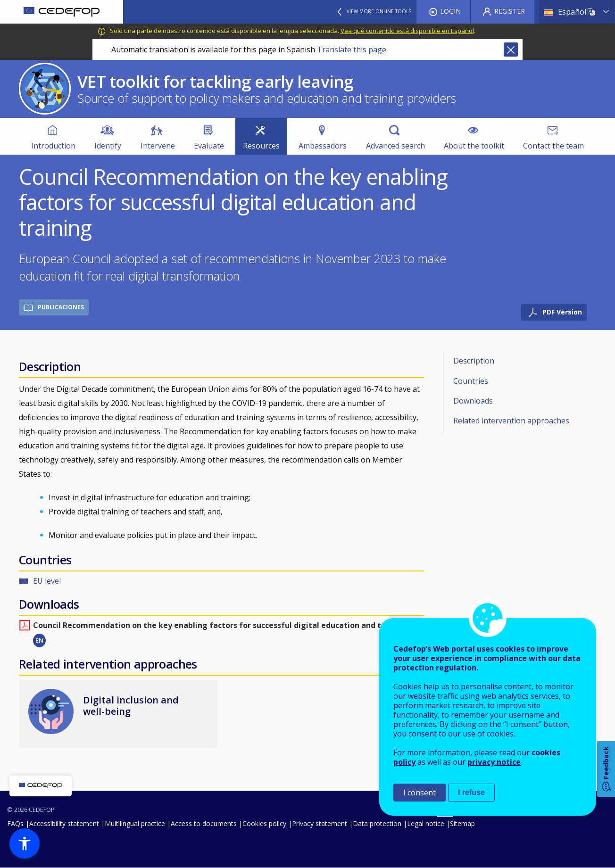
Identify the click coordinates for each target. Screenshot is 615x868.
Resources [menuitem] (261, 146)
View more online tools (379, 11)
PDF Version (562, 312)
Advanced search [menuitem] (395, 146)
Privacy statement (320, 823)
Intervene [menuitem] (158, 146)
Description (474, 361)
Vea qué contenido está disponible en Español (407, 31)
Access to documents (204, 823)
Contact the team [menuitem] (553, 146)
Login (450, 11)
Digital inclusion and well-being (131, 706)
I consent (420, 793)
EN (39, 640)
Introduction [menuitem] (53, 146)
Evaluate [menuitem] (209, 146)
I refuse (471, 792)
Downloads (473, 401)
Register (510, 11)
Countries (471, 381)
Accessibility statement (64, 823)
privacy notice (494, 762)
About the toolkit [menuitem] (474, 146)
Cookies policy (264, 823)
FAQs (15, 823)
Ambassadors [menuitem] (323, 146)
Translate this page (352, 50)
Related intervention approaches (511, 421)
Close (511, 50)
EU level (47, 581)
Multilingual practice (135, 823)
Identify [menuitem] (108, 146)
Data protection (377, 823)
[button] (25, 843)
